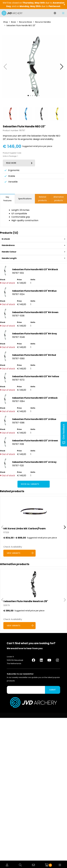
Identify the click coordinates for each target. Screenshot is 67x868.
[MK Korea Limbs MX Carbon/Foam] (33, 527)
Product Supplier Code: (12, 153)
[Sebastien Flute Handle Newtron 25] (33, 600)
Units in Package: (10, 156)
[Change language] (55, 13)
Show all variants (30, 484)
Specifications (25, 199)
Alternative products (59, 199)
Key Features (7, 199)
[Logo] (11, 13)
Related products (42, 199)
